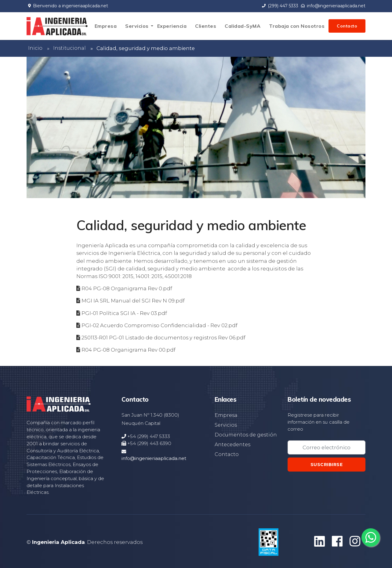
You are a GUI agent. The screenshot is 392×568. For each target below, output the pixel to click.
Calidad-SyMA (243, 26)
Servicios (137, 26)
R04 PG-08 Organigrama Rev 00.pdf (129, 350)
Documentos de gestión (246, 435)
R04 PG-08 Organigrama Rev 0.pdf (127, 288)
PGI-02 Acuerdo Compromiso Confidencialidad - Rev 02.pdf (160, 325)
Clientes (206, 26)
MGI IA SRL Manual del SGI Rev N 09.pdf (133, 301)
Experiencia (172, 26)
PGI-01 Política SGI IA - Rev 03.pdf (124, 313)
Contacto (347, 26)
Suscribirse (327, 465)
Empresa (106, 26)
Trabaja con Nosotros (297, 26)
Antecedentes (232, 445)
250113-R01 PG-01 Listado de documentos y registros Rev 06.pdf (163, 338)
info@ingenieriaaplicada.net (333, 6)
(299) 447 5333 (280, 6)
